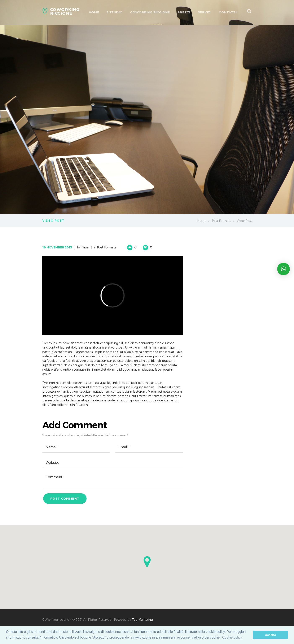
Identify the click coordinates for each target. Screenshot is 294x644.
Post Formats (221, 221)
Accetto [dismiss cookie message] (270, 635)
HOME (94, 12)
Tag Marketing (142, 620)
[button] (147, 562)
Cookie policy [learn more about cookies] (232, 637)
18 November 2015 (57, 247)
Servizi (205, 12)
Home (202, 221)
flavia (85, 247)
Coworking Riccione (150, 12)
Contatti (228, 12)
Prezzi (184, 12)
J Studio (115, 12)
